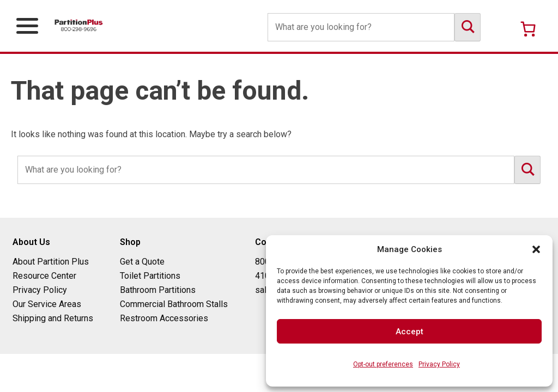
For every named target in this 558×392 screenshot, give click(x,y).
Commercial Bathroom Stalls (174, 304)
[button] (536, 249)
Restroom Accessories (164, 318)
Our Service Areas (47, 304)
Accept (410, 332)
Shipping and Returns (53, 318)
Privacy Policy (439, 364)
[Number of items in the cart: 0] (528, 29)
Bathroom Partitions (158, 290)
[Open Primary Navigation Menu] (27, 26)
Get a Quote (142, 262)
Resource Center (44, 276)
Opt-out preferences (383, 364)
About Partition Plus (51, 262)
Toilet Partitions (150, 276)
